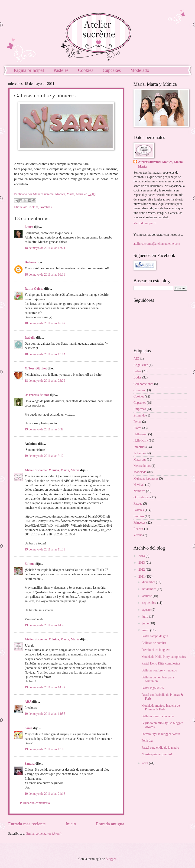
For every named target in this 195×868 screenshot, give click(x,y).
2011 (142, 577)
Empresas (140, 409)
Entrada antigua (110, 824)
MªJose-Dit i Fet (36, 368)
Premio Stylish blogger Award (161, 734)
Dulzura (30, 262)
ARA (28, 702)
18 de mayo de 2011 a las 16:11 (45, 275)
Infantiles (140, 447)
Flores (138, 428)
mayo (146, 630)
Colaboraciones (143, 384)
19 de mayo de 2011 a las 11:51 (45, 549)
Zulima (30, 564)
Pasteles (61, 70)
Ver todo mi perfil (145, 223)
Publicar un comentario (35, 803)
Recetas (138, 529)
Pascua (138, 504)
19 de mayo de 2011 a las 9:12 (44, 456)
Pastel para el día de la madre (160, 748)
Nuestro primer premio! (157, 754)
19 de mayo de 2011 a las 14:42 (45, 687)
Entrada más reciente (27, 824)
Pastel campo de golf (155, 636)
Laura (29, 227)
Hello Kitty (141, 440)
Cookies (86, 70)
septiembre (150, 603)
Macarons (140, 459)
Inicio (71, 824)
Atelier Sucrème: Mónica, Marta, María (52, 470)
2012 (142, 570)
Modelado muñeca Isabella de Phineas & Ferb (161, 708)
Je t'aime (139, 453)
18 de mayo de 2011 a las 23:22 (45, 381)
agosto (147, 610)
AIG (136, 359)
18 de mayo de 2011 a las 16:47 (45, 323)
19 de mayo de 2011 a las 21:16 (45, 794)
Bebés (137, 371)
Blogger (111, 859)
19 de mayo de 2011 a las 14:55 (45, 714)
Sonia (28, 728)
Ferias (137, 422)
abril (146, 763)
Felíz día (147, 741)
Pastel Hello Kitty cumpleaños (161, 663)
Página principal (29, 70)
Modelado (140, 472)
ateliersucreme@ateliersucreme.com (157, 244)
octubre (148, 596)
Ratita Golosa (34, 289)
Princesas (140, 523)
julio (146, 617)
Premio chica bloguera (156, 650)
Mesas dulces (142, 466)
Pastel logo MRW (153, 688)
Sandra (30, 764)
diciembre (149, 582)
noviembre (149, 589)
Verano (138, 535)
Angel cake (141, 365)
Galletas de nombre (154, 643)
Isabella (30, 338)
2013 (142, 563)
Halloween (140, 434)
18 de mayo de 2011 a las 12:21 (45, 248)
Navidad (139, 485)
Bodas (138, 377)
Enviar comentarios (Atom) (44, 834)
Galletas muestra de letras (158, 716)
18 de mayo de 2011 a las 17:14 (45, 354)
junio (146, 623)
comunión (140, 390)
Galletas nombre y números (159, 670)
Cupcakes (112, 70)
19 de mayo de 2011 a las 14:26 (45, 625)
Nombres (46, 207)
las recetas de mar (37, 395)
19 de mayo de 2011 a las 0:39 (44, 429)
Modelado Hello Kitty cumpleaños (164, 657)
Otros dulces (141, 497)
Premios (139, 516)
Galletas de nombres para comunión (158, 679)
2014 (142, 556)
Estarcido (140, 415)
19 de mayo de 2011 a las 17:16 (45, 749)
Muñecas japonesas (146, 479)
